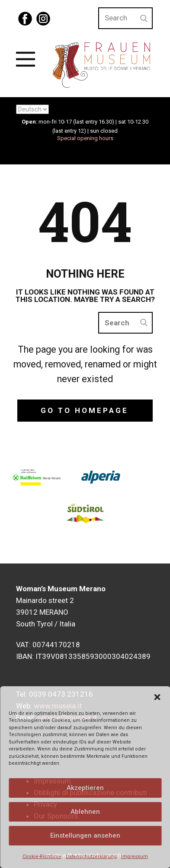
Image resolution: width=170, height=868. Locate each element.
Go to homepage (85, 410)
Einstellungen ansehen (85, 835)
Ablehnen (85, 812)
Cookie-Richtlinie (42, 857)
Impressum (135, 857)
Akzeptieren (85, 788)
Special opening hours (85, 138)
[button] (157, 697)
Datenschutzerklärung (91, 857)
